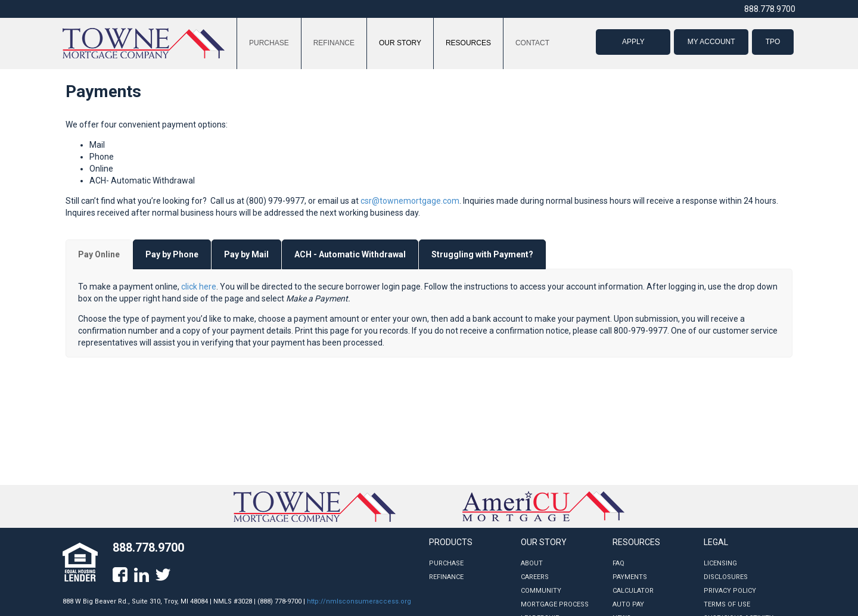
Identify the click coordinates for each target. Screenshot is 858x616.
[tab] (99, 254)
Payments (630, 577)
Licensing (720, 563)
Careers (535, 577)
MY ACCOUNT (711, 42)
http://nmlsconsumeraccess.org (359, 601)
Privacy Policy (730, 591)
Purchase (446, 563)
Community (541, 591)
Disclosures (726, 577)
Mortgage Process (555, 604)
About (532, 563)
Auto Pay (628, 604)
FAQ (618, 563)
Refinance (446, 577)
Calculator (633, 591)
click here (199, 287)
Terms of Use (727, 604)
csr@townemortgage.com (410, 201)
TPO (773, 42)
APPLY (633, 42)
